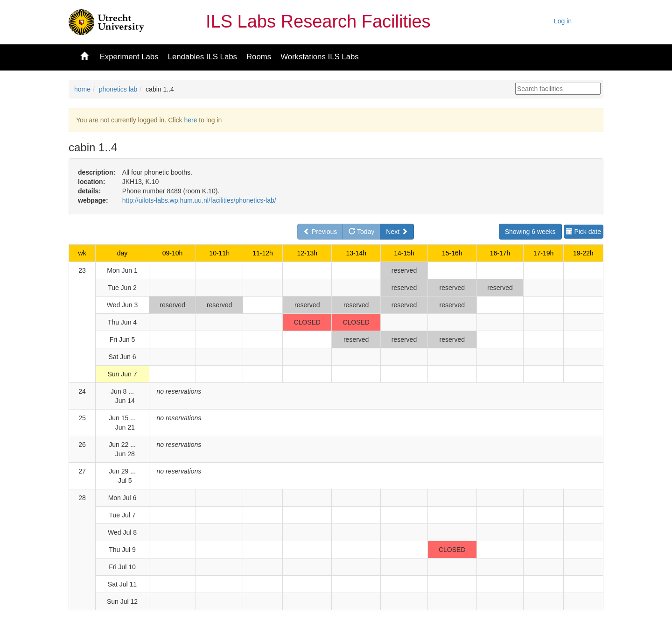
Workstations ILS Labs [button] (320, 57)
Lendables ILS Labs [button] (203, 57)
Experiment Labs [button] (129, 57)
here (190, 120)
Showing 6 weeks (530, 232)
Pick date (584, 232)
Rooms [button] (259, 57)
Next (397, 232)
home (82, 89)
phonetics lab (118, 89)
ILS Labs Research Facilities (318, 21)
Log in (563, 21)
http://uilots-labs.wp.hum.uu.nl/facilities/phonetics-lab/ (199, 200)
